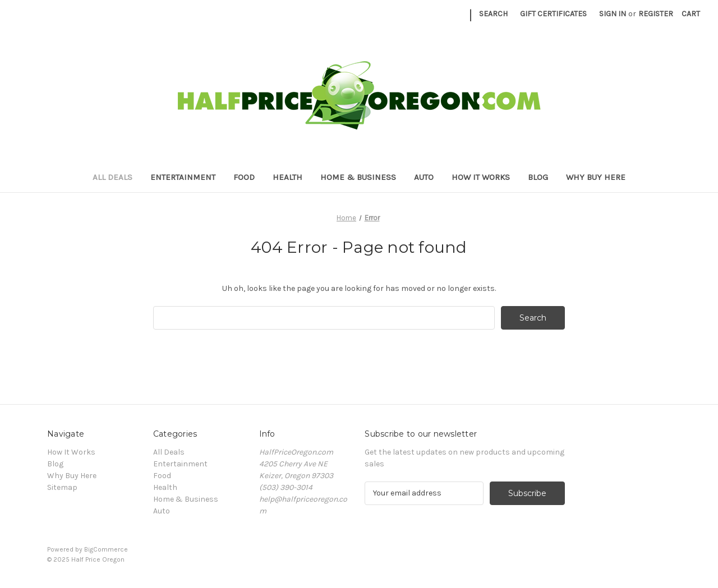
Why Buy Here (596, 177)
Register (656, 14)
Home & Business (358, 177)
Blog (538, 177)
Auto (424, 177)
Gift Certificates (553, 14)
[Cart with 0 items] (691, 14)
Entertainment (183, 177)
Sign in (613, 14)
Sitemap (62, 487)
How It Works (481, 177)
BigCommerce (106, 549)
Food (244, 177)
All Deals (112, 177)
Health (287, 177)
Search (493, 14)
